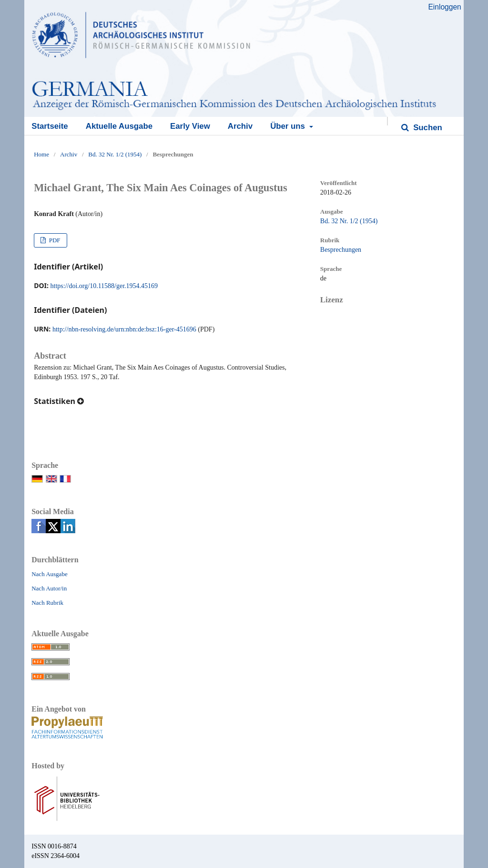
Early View (190, 126)
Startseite (50, 126)
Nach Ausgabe (49, 574)
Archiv (240, 126)
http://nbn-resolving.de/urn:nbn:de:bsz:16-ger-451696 (124, 329)
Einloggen (444, 7)
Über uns (289, 126)
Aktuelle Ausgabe (119, 126)
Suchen (427, 128)
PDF (54, 240)
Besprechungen (341, 250)
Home (41, 154)
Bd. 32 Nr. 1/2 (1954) (115, 154)
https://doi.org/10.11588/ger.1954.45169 (104, 286)
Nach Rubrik (47, 603)
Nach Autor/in (49, 588)
